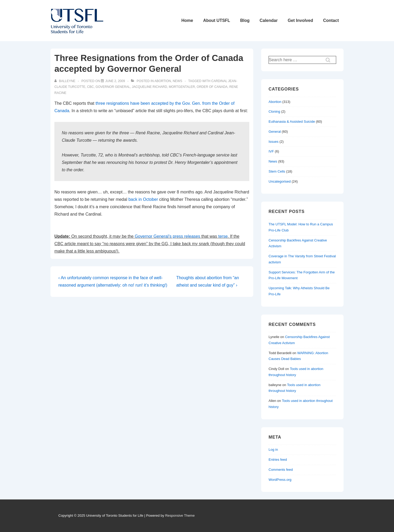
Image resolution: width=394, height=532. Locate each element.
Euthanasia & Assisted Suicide (292, 122)
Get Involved (300, 20)
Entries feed (278, 460)
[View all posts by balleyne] (65, 81)
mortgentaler (182, 87)
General (275, 132)
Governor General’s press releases (167, 236)
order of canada (212, 87)
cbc (90, 87)
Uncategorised (280, 181)
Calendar (269, 20)
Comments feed (281, 470)
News (177, 81)
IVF (271, 151)
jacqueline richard (149, 87)
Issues (274, 142)
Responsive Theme (180, 516)
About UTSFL (217, 20)
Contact (331, 20)
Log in (273, 450)
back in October (143, 199)
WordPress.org (280, 480)
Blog (245, 20)
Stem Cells (277, 171)
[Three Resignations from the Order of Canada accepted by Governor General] (115, 81)
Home (187, 20)
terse (223, 236)
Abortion (163, 81)
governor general (113, 87)
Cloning (274, 111)
